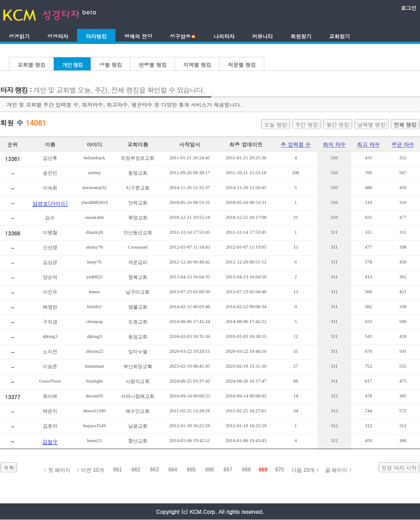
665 (191, 470)
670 (280, 470)
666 (210, 470)
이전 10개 (93, 470)
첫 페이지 (59, 470)
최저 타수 (334, 144)
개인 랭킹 (72, 65)
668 (246, 470)
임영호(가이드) (50, 203)
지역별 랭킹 (197, 65)
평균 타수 (403, 144)
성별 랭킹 (111, 65)
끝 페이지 (336, 470)
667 (228, 470)
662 (136, 470)
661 (118, 470)
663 (154, 470)
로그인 (409, 8)
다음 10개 (303, 470)
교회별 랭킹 (31, 65)
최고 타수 (368, 144)
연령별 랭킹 (153, 65)
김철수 (50, 441)
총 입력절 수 (296, 144)
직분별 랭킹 (242, 65)
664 (173, 470)
